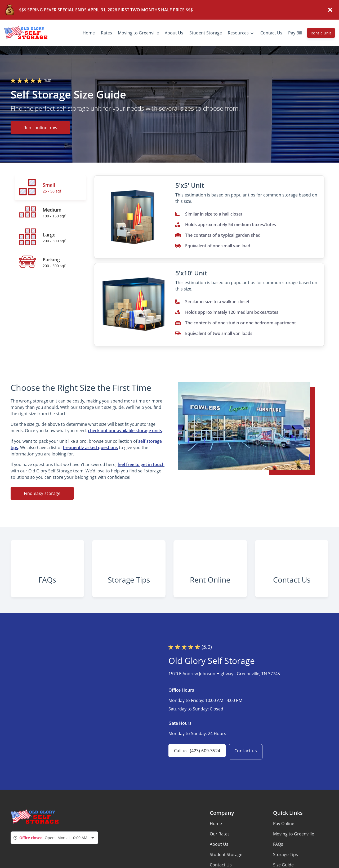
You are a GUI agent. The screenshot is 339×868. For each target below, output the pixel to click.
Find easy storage (42, 493)
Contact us (249, 765)
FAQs (278, 857)
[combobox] (54, 851)
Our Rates (220, 847)
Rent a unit (321, 33)
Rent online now (41, 128)
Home (216, 837)
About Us (219, 857)
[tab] (50, 188)
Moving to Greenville (294, 847)
